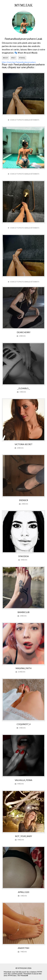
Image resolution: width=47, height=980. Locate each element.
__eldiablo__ (23, 388)
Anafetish (23, 948)
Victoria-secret (24, 444)
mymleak (24, 5)
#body (5, 58)
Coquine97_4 (23, 724)
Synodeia (24, 556)
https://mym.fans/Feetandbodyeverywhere (19, 62)
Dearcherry (24, 332)
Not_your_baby (23, 836)
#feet (13, 58)
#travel (22, 58)
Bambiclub (23, 612)
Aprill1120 (23, 892)
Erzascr (23, 500)
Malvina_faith (24, 668)
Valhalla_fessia (23, 780)
